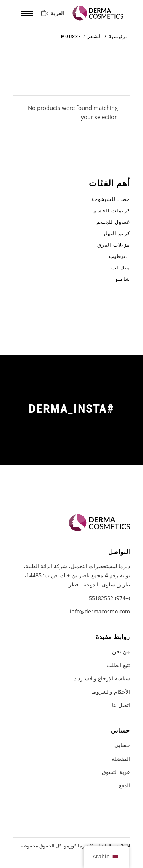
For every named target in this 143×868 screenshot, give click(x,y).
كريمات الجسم (112, 211)
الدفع (125, 785)
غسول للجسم (113, 222)
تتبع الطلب (118, 665)
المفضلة (121, 759)
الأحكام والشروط (111, 692)
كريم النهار (116, 233)
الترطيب (120, 256)
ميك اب (121, 268)
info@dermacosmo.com (100, 611)
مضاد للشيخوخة (111, 199)
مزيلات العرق (114, 245)
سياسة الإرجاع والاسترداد (102, 678)
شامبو (123, 279)
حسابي (122, 745)
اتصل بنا (121, 705)
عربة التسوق (116, 772)
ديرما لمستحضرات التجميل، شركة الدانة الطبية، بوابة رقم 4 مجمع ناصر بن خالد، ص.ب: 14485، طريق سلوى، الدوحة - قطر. (77, 575)
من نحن (121, 651)
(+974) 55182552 (109, 598)
